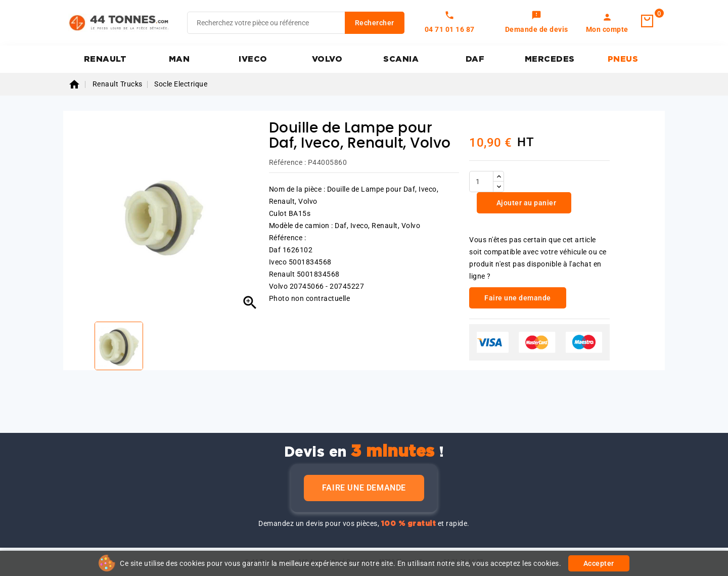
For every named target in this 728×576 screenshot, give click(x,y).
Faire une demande (364, 488)
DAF (475, 59)
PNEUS (623, 59)
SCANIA (401, 59)
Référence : (288, 162)
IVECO (253, 59)
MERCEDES (550, 59)
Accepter (599, 563)
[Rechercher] (296, 23)
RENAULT (105, 59)
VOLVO (327, 59)
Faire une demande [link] (518, 298)
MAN (179, 59)
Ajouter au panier (525, 203)
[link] (537, 23)
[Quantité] (481, 182)
